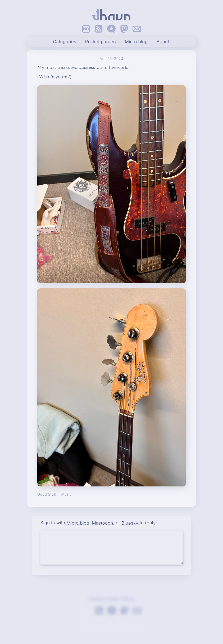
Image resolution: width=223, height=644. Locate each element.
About (163, 42)
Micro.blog (78, 523)
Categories (65, 42)
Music (66, 494)
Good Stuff (47, 494)
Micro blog (136, 42)
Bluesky (130, 523)
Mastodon (103, 523)
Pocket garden (101, 42)
